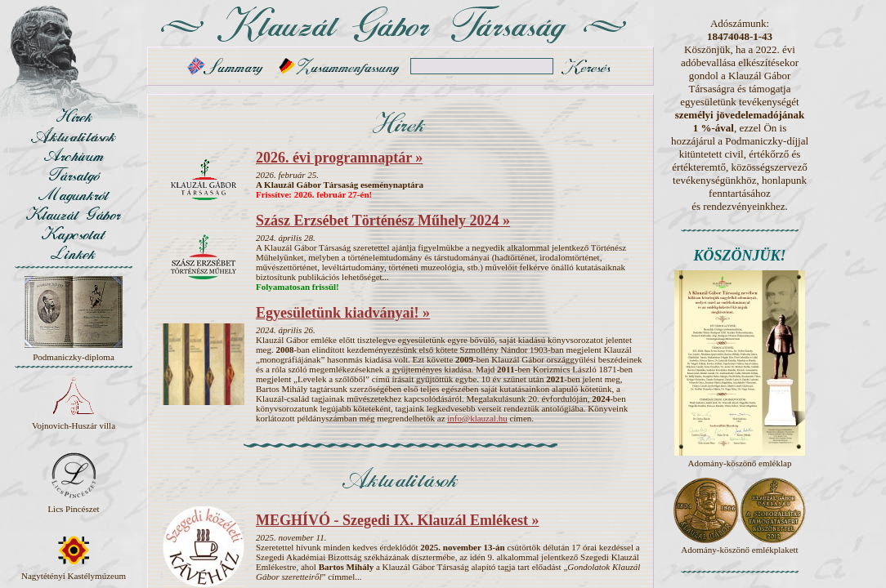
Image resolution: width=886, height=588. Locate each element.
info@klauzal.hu (477, 418)
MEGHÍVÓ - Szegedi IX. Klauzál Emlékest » (397, 520)
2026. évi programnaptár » (339, 158)
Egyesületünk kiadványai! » (343, 313)
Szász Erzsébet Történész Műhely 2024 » (383, 220)
